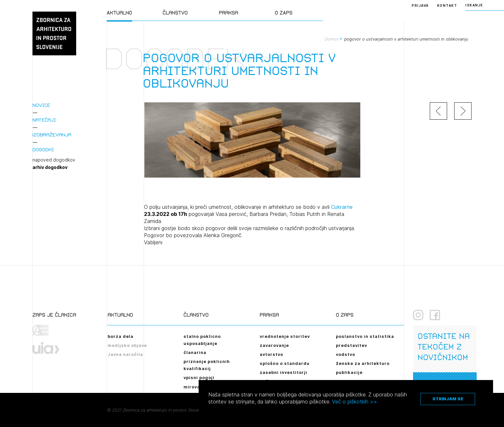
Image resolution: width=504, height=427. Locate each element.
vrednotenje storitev (285, 336)
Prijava (420, 5)
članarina (195, 352)
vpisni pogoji (199, 377)
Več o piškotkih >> (355, 402)
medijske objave (127, 345)
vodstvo (346, 354)
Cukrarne (342, 207)
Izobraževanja (52, 135)
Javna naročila (125, 354)
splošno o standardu (285, 363)
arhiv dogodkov (50, 167)
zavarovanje (274, 345)
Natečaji (44, 120)
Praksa (229, 13)
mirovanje (195, 387)
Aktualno (119, 13)
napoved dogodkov (54, 160)
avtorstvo (271, 354)
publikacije (349, 372)
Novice (41, 105)
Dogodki (43, 149)
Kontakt (447, 5)
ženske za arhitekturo (363, 363)
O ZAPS (284, 13)
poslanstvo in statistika (365, 336)
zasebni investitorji (283, 372)
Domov (332, 39)
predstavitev (351, 345)
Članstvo (175, 13)
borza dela (121, 336)
